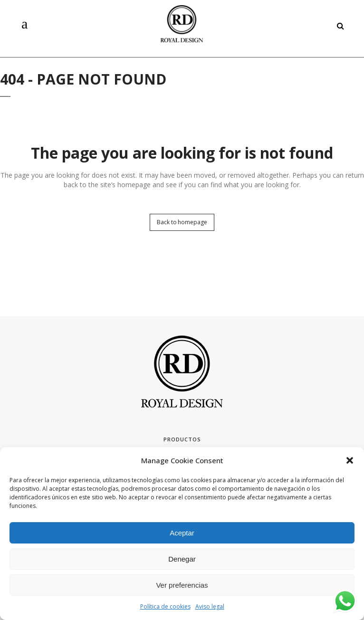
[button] (350, 460)
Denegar (182, 559)
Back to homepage (182, 222)
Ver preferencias (182, 585)
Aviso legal (210, 606)
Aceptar (182, 533)
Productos (182, 439)
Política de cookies (165, 606)
